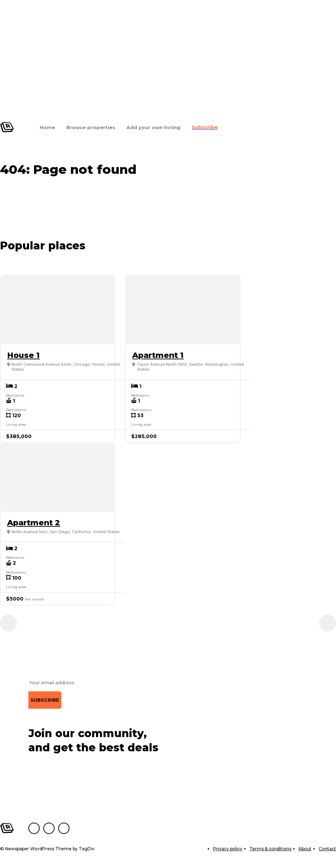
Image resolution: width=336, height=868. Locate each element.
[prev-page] (9, 623)
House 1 (23, 355)
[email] (61, 683)
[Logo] (7, 127)
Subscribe (45, 700)
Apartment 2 (33, 523)
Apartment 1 (158, 355)
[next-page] (327, 623)
